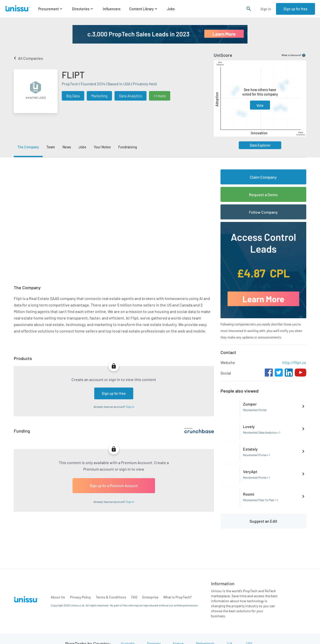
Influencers (112, 9)
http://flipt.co (294, 362)
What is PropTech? (177, 597)
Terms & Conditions (111, 597)
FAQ (134, 597)
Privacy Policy (80, 597)
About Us (58, 597)
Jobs (171, 9)
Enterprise (150, 597)
